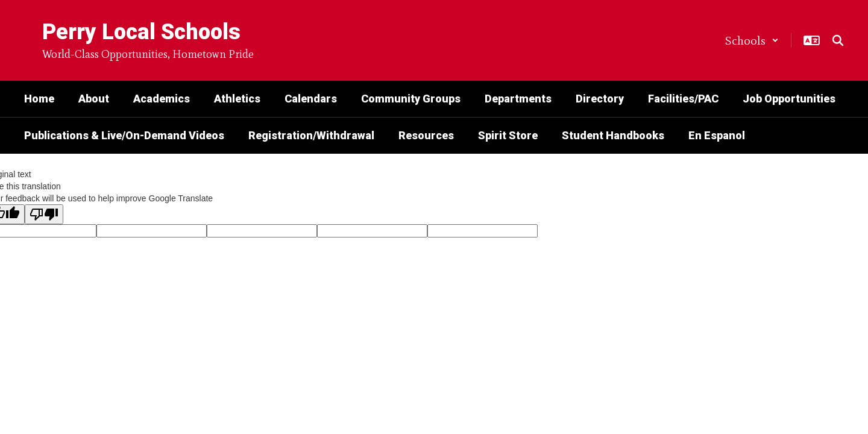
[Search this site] (838, 40)
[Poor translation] (44, 214)
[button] (752, 40)
